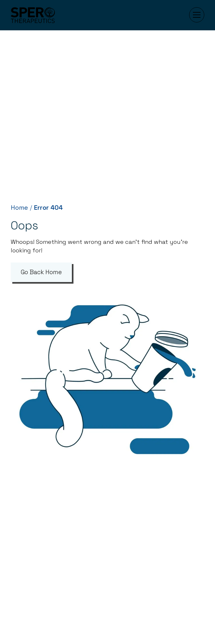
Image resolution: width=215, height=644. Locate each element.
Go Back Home (41, 272)
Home (19, 208)
